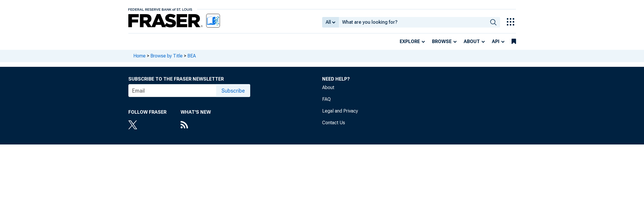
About (472, 41)
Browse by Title (167, 56)
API (496, 41)
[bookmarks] (514, 42)
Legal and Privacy (340, 111)
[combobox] (413, 22)
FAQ (326, 99)
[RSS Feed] (196, 125)
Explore (410, 41)
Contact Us (334, 123)
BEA (192, 56)
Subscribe (233, 91)
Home (139, 56)
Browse (442, 41)
